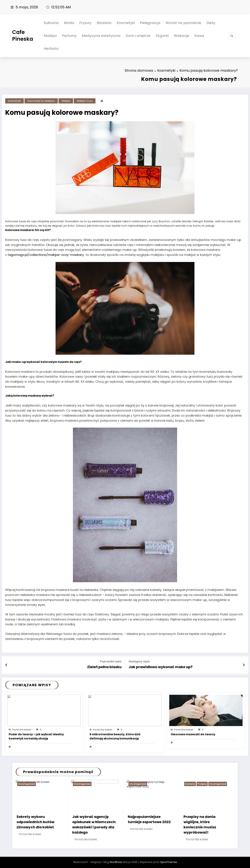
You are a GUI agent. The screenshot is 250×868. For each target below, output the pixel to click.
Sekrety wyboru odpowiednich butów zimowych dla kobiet (36, 822)
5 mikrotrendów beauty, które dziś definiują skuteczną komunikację (115, 736)
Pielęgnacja (150, 23)
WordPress (116, 862)
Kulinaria (51, 23)
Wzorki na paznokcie (183, 23)
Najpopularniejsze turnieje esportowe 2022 (150, 819)
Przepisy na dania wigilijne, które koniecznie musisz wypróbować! (200, 825)
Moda (69, 23)
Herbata (51, 49)
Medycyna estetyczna (101, 36)
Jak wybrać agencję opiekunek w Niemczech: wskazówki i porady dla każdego (95, 825)
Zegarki (162, 36)
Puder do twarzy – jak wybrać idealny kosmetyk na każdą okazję (36, 736)
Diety (211, 23)
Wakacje (182, 36)
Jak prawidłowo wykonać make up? (161, 667)
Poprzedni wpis (111, 661)
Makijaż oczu (85, 101)
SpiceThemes (169, 862)
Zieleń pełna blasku (104, 667)
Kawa (199, 36)
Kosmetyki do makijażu (41, 101)
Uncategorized (27, 784)
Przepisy (202, 784)
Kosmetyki (126, 23)
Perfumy (69, 36)
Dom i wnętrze (138, 36)
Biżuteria (104, 23)
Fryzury (85, 23)
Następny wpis (139, 661)
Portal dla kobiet (22, 730)
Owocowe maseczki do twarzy (193, 734)
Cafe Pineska (23, 36)
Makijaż (50, 36)
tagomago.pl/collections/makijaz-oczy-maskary (46, 255)
